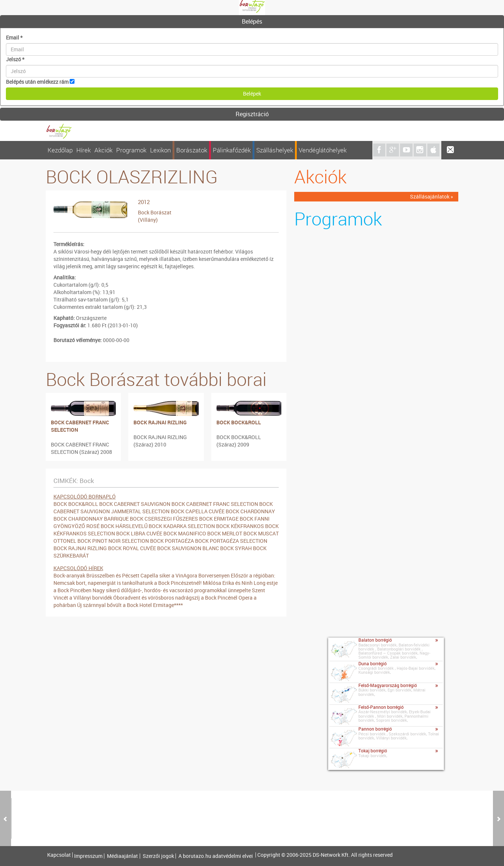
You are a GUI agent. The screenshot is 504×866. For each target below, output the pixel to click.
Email (14, 37)
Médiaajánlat (122, 856)
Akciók (103, 150)
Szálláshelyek (275, 150)
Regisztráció (252, 114)
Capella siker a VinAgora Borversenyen (185, 575)
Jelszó (15, 59)
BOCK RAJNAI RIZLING (160, 422)
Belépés (252, 21)
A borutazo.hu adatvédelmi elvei (216, 856)
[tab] (252, 22)
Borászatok (192, 150)
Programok (131, 150)
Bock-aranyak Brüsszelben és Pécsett (96, 575)
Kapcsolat (59, 855)
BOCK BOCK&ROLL (239, 422)
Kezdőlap (60, 150)
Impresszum (88, 856)
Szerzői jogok (158, 856)
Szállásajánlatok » (432, 196)
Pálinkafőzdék (232, 150)
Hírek (84, 150)
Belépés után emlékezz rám (37, 82)
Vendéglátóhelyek (323, 150)
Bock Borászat (155, 212)
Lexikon (160, 150)
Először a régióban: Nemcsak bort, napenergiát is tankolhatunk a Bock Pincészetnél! (164, 579)
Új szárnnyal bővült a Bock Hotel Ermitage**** (130, 605)
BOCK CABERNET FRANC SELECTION (80, 426)
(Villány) (148, 220)
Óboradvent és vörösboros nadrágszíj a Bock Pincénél (175, 598)
